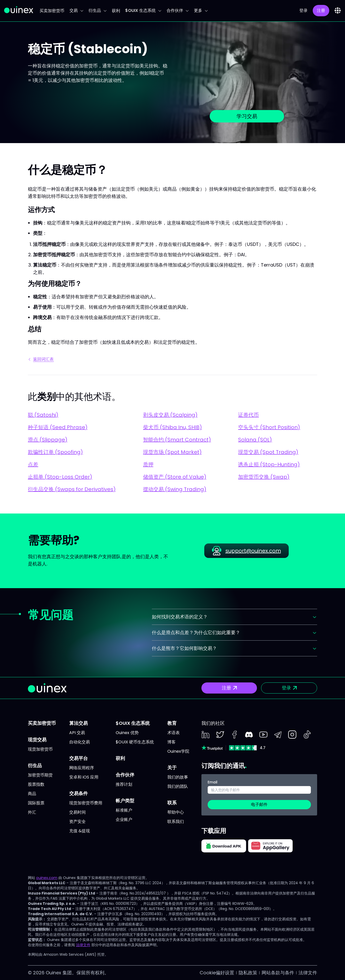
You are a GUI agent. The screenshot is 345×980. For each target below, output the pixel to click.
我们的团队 (178, 786)
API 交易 (77, 733)
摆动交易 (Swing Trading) (175, 489)
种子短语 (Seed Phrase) (58, 427)
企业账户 (124, 819)
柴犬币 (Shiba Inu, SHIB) (173, 427)
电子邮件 (259, 804)
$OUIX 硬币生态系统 (135, 742)
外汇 (32, 812)
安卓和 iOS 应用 (84, 777)
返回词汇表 (41, 359)
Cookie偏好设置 (217, 973)
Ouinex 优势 (127, 733)
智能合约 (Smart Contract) (177, 440)
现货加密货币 (40, 749)
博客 (171, 742)
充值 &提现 (80, 831)
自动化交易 (80, 742)
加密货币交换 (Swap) (264, 477)
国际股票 (36, 803)
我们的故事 (178, 777)
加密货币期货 (40, 775)
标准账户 (124, 810)
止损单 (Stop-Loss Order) (60, 477)
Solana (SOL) (255, 440)
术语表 (174, 733)
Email (213, 782)
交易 (76, 10)
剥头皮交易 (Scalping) (170, 415)
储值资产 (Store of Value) (175, 477)
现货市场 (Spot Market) (172, 452)
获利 (116, 11)
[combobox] (338, 10)
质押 (148, 464)
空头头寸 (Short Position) (269, 427)
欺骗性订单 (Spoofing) (55, 452)
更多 (201, 10)
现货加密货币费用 (86, 803)
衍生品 (98, 10)
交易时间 (77, 812)
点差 (33, 464)
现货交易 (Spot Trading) (268, 452)
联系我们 (176, 822)
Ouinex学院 (178, 751)
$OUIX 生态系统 (143, 10)
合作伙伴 (178, 10)
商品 (32, 794)
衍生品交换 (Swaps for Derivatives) (72, 489)
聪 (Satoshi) (43, 415)
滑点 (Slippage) (48, 440)
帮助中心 (176, 812)
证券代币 (248, 415)
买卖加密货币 (52, 11)
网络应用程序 (82, 768)
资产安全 (77, 822)
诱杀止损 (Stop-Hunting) (269, 464)
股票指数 (36, 784)
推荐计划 (124, 784)
